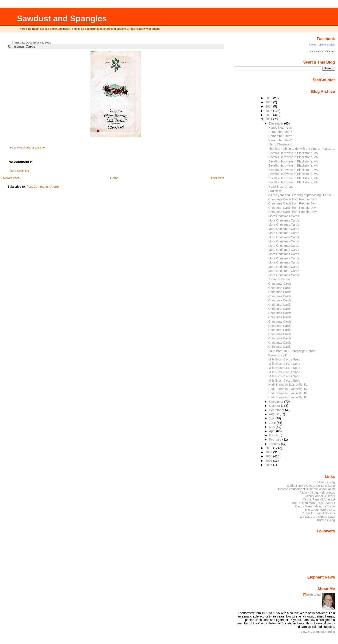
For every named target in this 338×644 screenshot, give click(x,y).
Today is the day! (280, 279)
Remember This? (280, 132)
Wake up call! (278, 355)
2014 (269, 106)
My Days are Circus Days (318, 517)
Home (114, 178)
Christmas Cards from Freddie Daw (293, 199)
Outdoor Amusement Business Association (306, 489)
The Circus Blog (324, 482)
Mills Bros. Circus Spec (284, 359)
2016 (269, 98)
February (276, 440)
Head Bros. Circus (281, 187)
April (273, 431)
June (273, 423)
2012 (269, 115)
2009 (269, 452)
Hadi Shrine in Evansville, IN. (288, 385)
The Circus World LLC (320, 510)
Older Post (217, 178)
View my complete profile (318, 632)
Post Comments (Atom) (43, 187)
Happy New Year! (280, 128)
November (277, 402)
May (272, 427)
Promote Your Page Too (322, 51)
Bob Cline (314, 595)
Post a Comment (19, 171)
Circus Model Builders (320, 496)
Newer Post (11, 178)
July (272, 418)
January (275, 444)
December (277, 123)
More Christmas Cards (284, 216)
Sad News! (276, 191)
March (274, 435)
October (275, 406)
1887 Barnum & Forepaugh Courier (292, 351)
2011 (269, 119)
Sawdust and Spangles (62, 18)
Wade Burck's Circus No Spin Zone (311, 486)
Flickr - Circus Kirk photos (317, 493)
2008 (269, 456)
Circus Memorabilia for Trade (315, 506)
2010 (269, 448)
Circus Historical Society (322, 45)
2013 (269, 111)
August (274, 414)
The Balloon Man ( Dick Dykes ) (313, 503)
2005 (269, 465)
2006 (269, 461)
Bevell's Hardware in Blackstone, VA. (293, 153)
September (277, 410)
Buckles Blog (326, 520)
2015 (269, 102)
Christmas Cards (280, 284)
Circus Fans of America (319, 499)
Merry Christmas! (280, 144)
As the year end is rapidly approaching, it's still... (301, 195)
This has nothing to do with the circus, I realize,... (302, 149)
